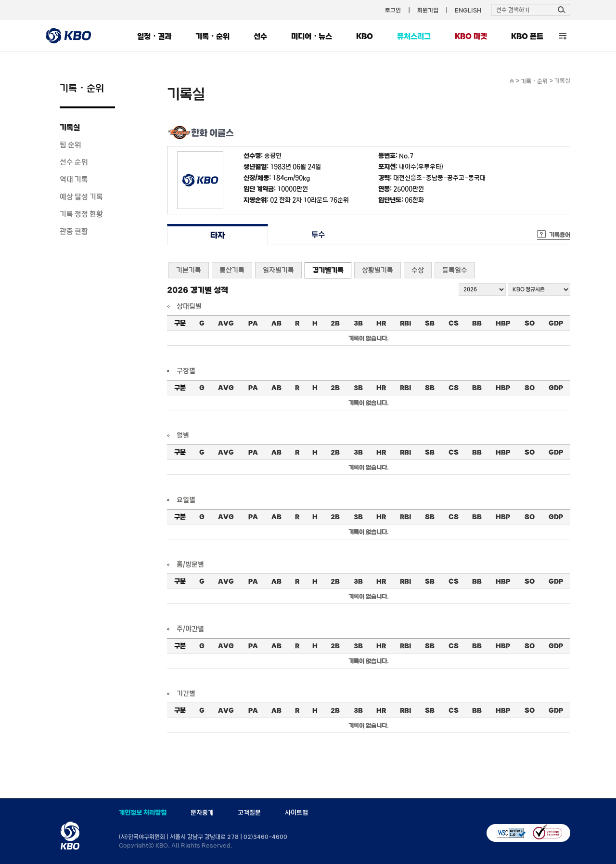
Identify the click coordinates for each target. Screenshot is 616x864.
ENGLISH (468, 10)
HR (381, 323)
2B (335, 323)
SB (430, 323)
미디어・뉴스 (312, 36)
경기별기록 (328, 270)
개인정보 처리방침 (143, 812)
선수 (260, 36)
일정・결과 (154, 36)
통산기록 (232, 270)
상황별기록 (378, 270)
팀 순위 (71, 144)
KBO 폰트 (527, 36)
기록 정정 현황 (81, 214)
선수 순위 (74, 162)
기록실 (70, 127)
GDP (556, 323)
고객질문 (249, 812)
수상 (418, 270)
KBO (365, 36)
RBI (406, 323)
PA (253, 323)
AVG (226, 323)
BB (477, 323)
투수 (318, 235)
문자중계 (202, 812)
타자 (217, 235)
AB (276, 323)
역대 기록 (74, 179)
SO (530, 323)
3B (358, 323)
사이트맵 (296, 812)
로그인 (393, 10)
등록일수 (455, 270)
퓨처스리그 (414, 36)
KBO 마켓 (471, 36)
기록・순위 (212, 36)
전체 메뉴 (563, 36)
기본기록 (189, 270)
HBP (503, 323)
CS (454, 323)
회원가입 (428, 10)
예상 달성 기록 (81, 196)
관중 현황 (74, 231)
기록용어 (560, 235)
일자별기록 (278, 270)
